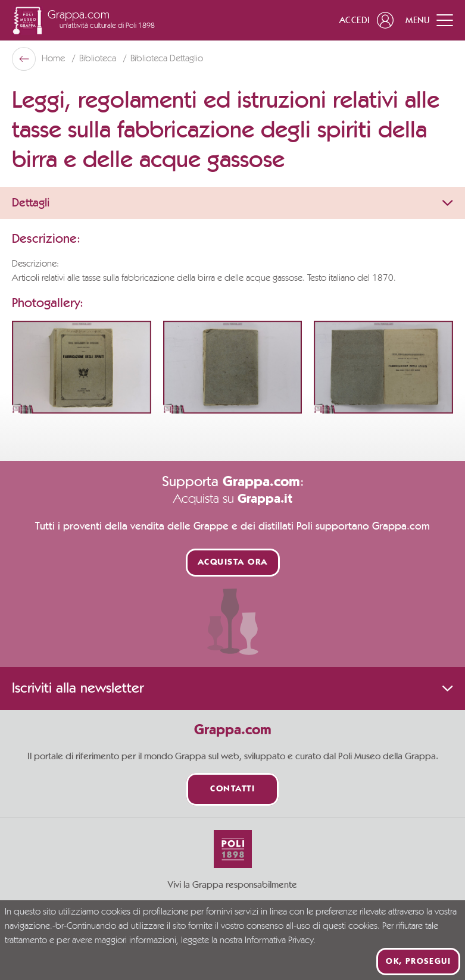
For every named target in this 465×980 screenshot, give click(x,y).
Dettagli (232, 203)
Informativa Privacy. (280, 941)
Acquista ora (233, 563)
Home (54, 59)
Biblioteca (99, 59)
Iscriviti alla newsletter (232, 688)
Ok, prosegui (418, 962)
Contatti (232, 789)
